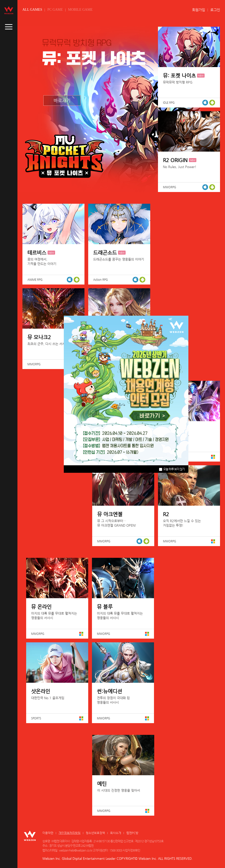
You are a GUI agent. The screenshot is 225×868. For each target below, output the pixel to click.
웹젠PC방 (132, 833)
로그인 (215, 10)
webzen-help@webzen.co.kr (76, 850)
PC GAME (55, 10)
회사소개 (116, 833)
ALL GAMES (32, 10)
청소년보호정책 (95, 833)
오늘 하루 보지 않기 (172, 469)
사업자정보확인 (131, 850)
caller (9, 27)
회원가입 (199, 10)
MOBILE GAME (80, 10)
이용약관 (48, 833)
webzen (9, 10)
